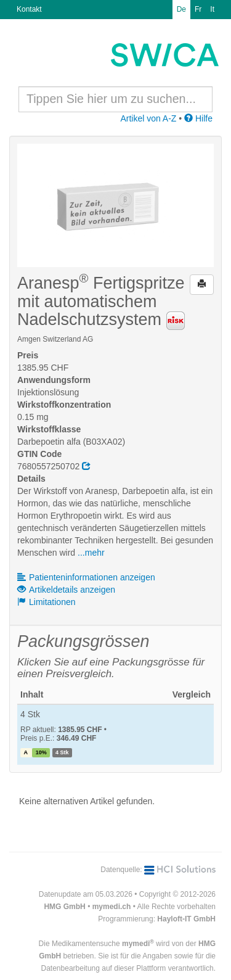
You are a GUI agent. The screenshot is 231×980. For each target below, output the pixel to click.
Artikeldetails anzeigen (66, 590)
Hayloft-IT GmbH (186, 919)
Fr (198, 9)
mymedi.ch (112, 907)
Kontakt (29, 9)
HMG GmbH (64, 907)
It (212, 9)
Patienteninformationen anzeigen (86, 577)
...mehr (91, 553)
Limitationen (47, 602)
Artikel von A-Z (148, 118)
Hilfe (198, 118)
